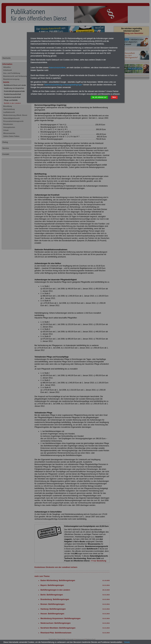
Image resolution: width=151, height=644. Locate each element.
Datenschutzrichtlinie (57, 68)
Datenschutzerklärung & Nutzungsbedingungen (63, 85)
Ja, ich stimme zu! (99, 97)
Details (127, 642)
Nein (114, 97)
